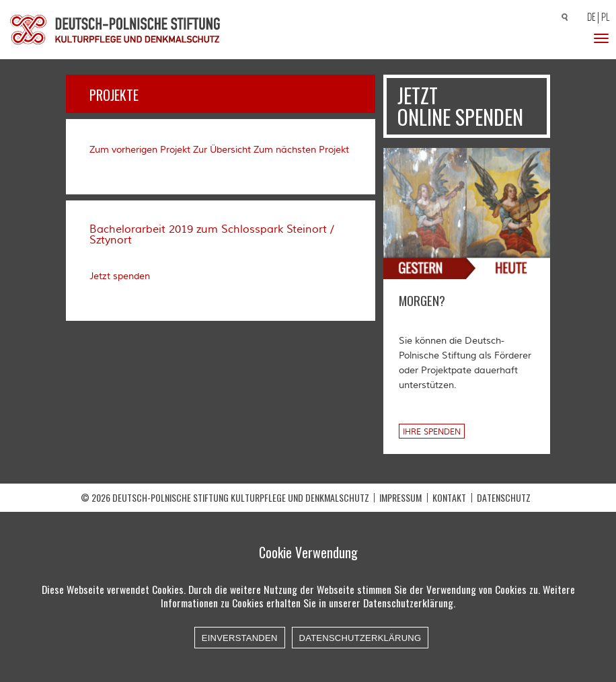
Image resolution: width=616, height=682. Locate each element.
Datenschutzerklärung (360, 638)
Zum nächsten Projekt (301, 150)
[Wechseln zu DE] (589, 18)
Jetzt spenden (120, 276)
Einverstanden (240, 638)
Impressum (400, 497)
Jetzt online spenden (460, 106)
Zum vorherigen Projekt (140, 150)
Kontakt (449, 497)
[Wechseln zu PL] (607, 17)
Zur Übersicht (222, 150)
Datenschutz (504, 497)
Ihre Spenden (432, 432)
